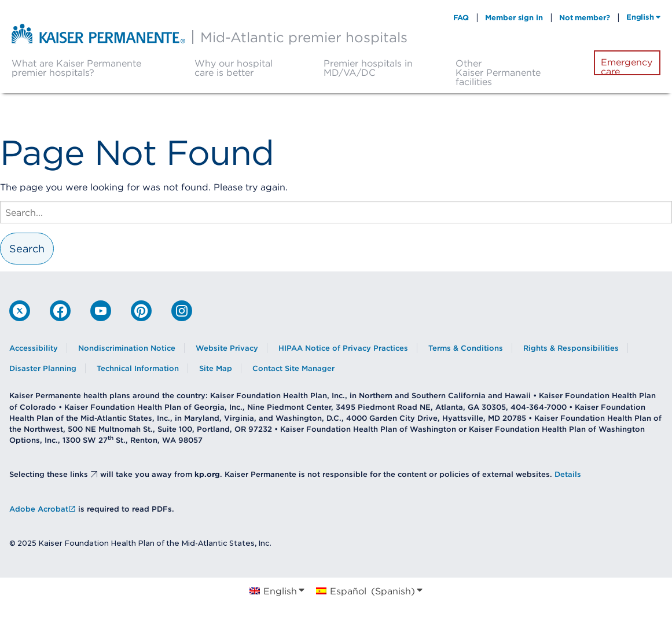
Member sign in (514, 17)
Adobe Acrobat (43, 509)
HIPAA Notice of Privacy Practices (343, 348)
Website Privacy (227, 348)
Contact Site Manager (293, 368)
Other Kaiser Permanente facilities (498, 72)
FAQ (461, 17)
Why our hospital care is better (234, 68)
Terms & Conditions (466, 348)
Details (568, 474)
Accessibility (34, 348)
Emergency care (627, 67)
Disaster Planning (43, 368)
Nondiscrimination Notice (127, 348)
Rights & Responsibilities (571, 348)
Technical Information (138, 368)
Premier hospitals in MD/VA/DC (368, 68)
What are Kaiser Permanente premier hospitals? (76, 68)
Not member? (585, 17)
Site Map (216, 368)
